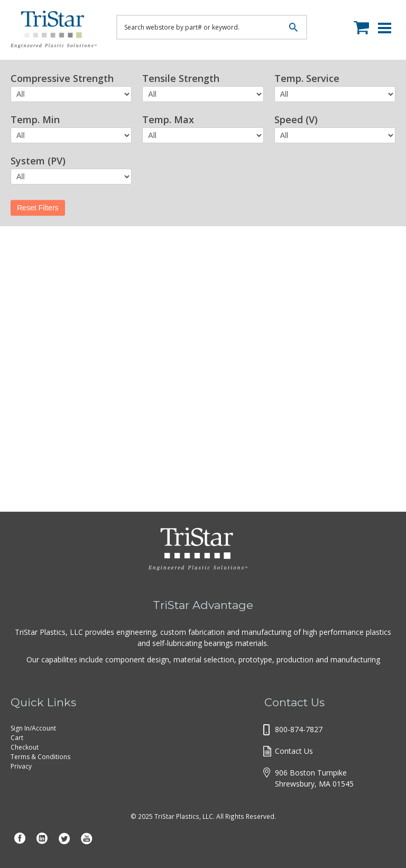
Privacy (21, 766)
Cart (17, 738)
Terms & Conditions (40, 757)
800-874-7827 (299, 729)
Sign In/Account (33, 728)
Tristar (56, 32)
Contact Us (294, 751)
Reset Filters (38, 208)
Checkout (25, 747)
